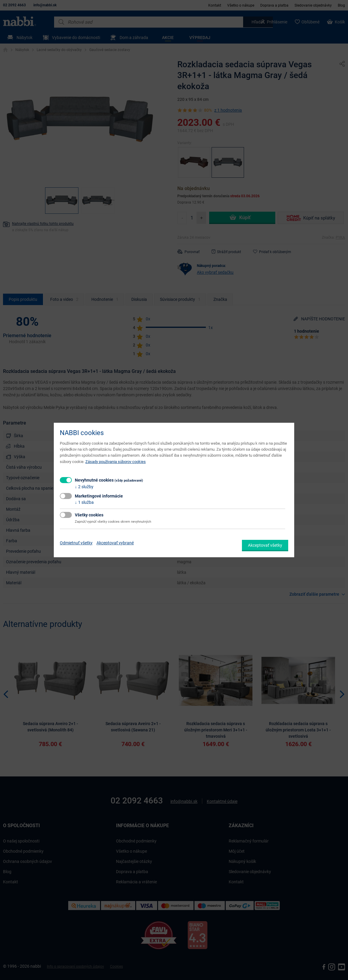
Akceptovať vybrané (115, 543)
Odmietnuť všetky (76, 543)
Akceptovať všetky (265, 545)
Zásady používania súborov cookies (116, 462)
